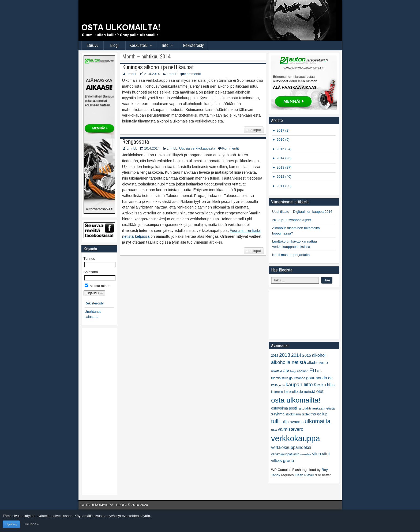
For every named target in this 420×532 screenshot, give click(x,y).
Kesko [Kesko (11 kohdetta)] (320, 385)
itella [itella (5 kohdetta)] (274, 385)
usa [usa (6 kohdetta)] (274, 429)
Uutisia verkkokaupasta (197, 148)
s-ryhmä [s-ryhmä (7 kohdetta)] (278, 414)
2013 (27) (284, 167)
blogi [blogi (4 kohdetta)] (293, 371)
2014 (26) (284, 158)
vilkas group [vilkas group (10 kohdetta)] (282, 461)
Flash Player (304, 475)
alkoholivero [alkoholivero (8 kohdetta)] (317, 363)
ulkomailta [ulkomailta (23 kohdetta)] (317, 421)
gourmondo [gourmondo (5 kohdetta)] (297, 378)
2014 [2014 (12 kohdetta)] (296, 355)
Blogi (114, 45)
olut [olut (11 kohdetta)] (320, 391)
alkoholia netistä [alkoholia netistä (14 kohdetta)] (288, 362)
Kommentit (193, 74)
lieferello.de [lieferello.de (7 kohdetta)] (293, 392)
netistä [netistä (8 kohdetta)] (310, 392)
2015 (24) (284, 149)
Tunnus (89, 258)
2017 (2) (283, 130)
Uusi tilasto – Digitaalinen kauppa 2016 (302, 212)
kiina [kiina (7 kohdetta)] (331, 385)
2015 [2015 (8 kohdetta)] (307, 355)
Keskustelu (138, 45)
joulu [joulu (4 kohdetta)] (282, 385)
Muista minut (97, 286)
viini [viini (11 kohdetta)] (326, 454)
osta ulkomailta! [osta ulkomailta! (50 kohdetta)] (296, 400)
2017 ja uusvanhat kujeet (292, 220)
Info (165, 45)
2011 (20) (284, 186)
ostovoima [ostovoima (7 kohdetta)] (280, 408)
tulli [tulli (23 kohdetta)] (275, 421)
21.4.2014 (152, 74)
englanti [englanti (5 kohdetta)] (303, 371)
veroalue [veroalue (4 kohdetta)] (306, 454)
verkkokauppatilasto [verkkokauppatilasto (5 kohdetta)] (285, 454)
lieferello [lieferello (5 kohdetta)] (277, 392)
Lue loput (254, 130)
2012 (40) (284, 176)
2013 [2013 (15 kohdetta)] (285, 355)
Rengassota (136, 142)
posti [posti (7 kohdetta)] (293, 408)
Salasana (91, 272)
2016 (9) (283, 139)
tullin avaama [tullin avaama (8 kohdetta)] (292, 422)
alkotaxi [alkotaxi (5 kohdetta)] (276, 371)
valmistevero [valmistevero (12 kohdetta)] (291, 429)
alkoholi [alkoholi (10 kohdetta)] (319, 355)
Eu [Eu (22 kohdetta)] (313, 370)
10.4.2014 (152, 148)
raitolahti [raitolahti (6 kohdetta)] (304, 408)
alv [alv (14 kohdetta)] (286, 371)
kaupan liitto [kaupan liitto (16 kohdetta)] (299, 384)
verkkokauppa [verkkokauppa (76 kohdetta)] (296, 438)
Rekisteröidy (193, 45)
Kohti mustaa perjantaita (291, 255)
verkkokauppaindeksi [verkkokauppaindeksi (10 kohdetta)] (291, 447)
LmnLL (132, 74)
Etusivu (92, 45)
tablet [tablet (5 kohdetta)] (306, 414)
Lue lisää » (31, 524)
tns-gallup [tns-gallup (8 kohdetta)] (319, 414)
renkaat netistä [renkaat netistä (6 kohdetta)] (323, 408)
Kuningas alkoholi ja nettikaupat (158, 67)
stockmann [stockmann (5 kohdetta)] (293, 414)
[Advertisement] (100, 411)
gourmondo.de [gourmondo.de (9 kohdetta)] (319, 378)
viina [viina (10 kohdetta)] (316, 454)
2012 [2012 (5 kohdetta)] (275, 356)
